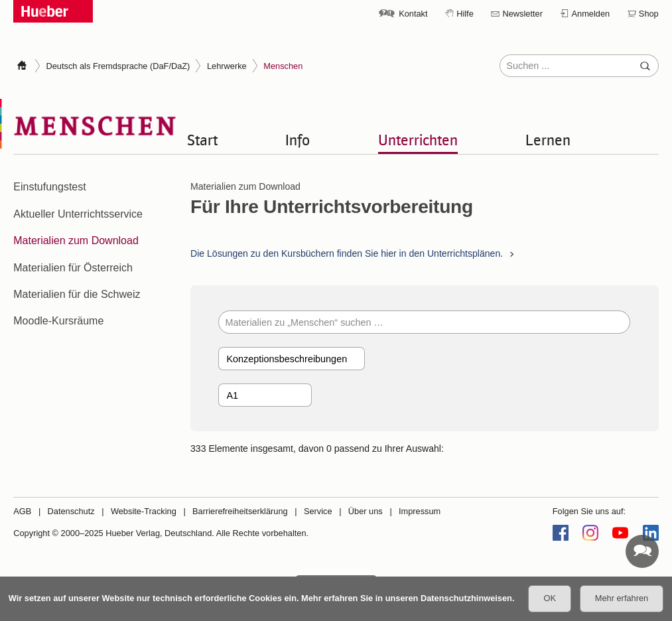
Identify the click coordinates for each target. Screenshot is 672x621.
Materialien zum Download (76, 241)
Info (298, 139)
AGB (22, 511)
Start (202, 139)
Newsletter (522, 14)
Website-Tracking (144, 511)
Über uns (366, 511)
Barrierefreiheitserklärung (240, 511)
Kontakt (413, 14)
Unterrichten (418, 139)
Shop (649, 14)
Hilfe (465, 14)
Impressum (420, 511)
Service (318, 511)
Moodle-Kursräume (58, 321)
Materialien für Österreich (73, 268)
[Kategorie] (292, 359)
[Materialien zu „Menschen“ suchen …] (424, 322)
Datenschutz (71, 511)
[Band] (265, 395)
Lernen (548, 139)
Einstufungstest (49, 187)
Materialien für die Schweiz (77, 294)
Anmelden (591, 14)
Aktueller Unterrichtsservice (78, 214)
